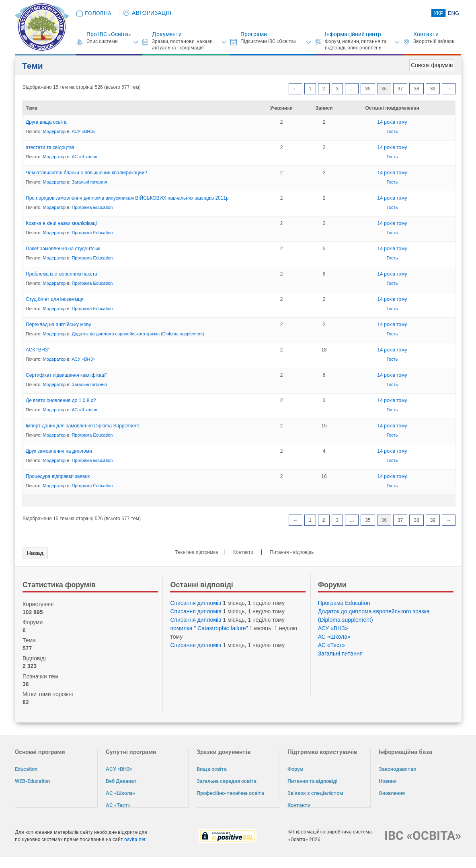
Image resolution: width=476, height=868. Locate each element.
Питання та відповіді (312, 781)
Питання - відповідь (292, 552)
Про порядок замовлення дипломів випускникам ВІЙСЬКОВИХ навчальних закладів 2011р (127, 198)
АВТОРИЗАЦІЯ (147, 13)
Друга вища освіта (46, 122)
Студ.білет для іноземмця (54, 299)
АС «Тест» (332, 645)
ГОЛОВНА (98, 13)
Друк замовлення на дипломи (59, 451)
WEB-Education (32, 781)
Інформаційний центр (353, 34)
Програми (254, 34)
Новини (388, 781)
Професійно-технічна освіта (230, 793)
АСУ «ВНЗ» (83, 131)
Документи (167, 34)
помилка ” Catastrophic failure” (209, 628)
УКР (438, 13)
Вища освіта (212, 769)
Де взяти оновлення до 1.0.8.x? (61, 400)
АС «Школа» (84, 157)
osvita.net (135, 839)
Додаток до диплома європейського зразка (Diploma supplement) (138, 334)
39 (433, 89)
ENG (453, 13)
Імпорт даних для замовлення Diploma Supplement (82, 426)
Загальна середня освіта (227, 781)
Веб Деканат (121, 781)
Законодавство (397, 769)
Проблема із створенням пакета (62, 274)
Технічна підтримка (197, 552)
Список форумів (432, 65)
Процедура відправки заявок (58, 476)
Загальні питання (89, 182)
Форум (295, 769)
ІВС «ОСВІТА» (423, 835)
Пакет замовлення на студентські (63, 249)
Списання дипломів (196, 603)
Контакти (426, 34)
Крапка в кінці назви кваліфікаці (61, 223)
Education (26, 769)
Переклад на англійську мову (58, 325)
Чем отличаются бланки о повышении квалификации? (86, 173)
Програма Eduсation (92, 207)
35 (368, 89)
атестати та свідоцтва (50, 147)
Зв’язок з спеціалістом (315, 793)
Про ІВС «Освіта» (109, 34)
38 (416, 89)
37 (400, 89)
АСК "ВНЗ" (38, 350)
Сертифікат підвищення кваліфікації (66, 375)
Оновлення (392, 793)
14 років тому (392, 122)
